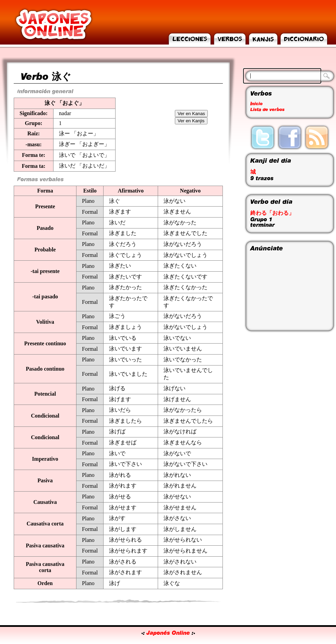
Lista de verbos (267, 110)
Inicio (256, 104)
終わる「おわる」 (272, 213)
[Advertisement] (285, 290)
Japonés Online (168, 633)
